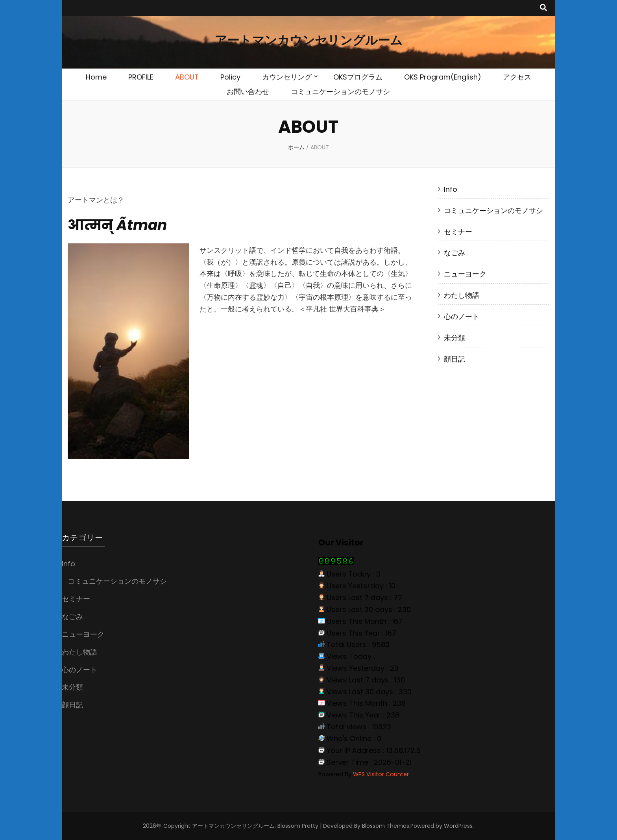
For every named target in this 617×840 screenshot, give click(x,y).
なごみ (454, 253)
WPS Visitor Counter (381, 774)
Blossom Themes (386, 826)
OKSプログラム (358, 77)
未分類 (454, 338)
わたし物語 (462, 295)
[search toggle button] (543, 8)
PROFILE (141, 77)
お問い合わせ (248, 92)
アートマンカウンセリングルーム (308, 40)
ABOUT (187, 77)
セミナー (458, 232)
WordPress (458, 826)
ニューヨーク (465, 274)
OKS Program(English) (443, 77)
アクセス (517, 77)
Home (96, 77)
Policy (230, 77)
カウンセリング (287, 77)
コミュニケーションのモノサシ (340, 92)
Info (451, 189)
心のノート (462, 316)
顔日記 (454, 359)
